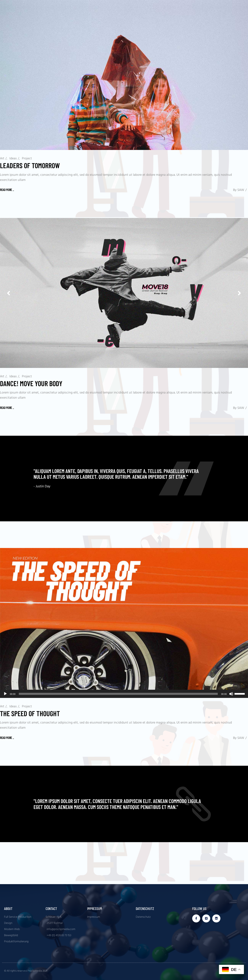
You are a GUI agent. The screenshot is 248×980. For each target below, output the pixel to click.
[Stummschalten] (231, 694)
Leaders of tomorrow (30, 165)
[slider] (118, 694)
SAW (241, 190)
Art (2, 159)
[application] (124, 694)
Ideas (13, 159)
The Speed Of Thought (30, 713)
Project (27, 159)
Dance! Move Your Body (31, 383)
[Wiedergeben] (5, 694)
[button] (239, 293)
